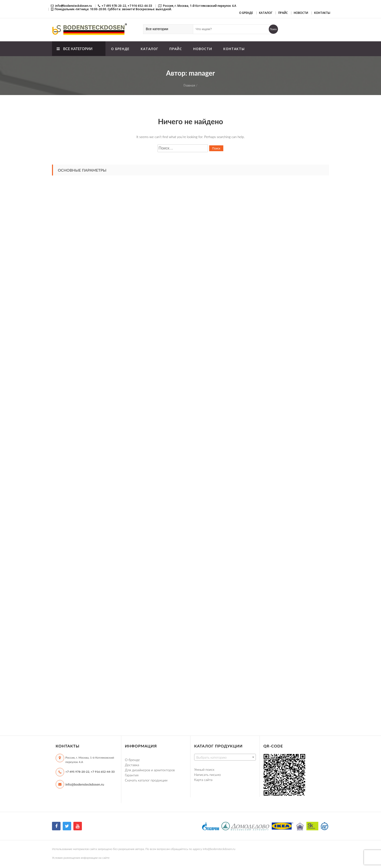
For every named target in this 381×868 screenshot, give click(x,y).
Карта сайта (203, 780)
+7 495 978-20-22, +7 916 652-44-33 (90, 772)
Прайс (283, 13)
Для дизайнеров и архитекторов (150, 770)
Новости (301, 13)
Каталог (266, 13)
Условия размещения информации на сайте (81, 858)
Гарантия (132, 775)
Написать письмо (208, 775)
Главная (189, 85)
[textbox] (225, 757)
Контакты (322, 13)
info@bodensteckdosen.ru (74, 6)
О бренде (246, 13)
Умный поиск (204, 769)
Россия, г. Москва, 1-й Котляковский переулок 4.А (200, 6)
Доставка (132, 765)
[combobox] (225, 757)
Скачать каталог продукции (146, 780)
